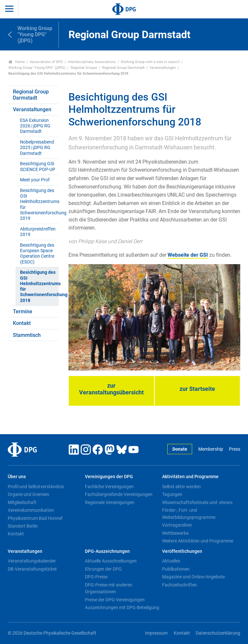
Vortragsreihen (177, 525)
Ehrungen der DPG (103, 569)
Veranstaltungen (163, 68)
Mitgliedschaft (22, 502)
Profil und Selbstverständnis (36, 487)
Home (17, 62)
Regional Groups (84, 68)
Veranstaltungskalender (32, 561)
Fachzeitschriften (180, 585)
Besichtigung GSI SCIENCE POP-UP (38, 166)
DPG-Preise (96, 577)
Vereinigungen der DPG (109, 477)
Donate (180, 449)
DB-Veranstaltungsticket (32, 569)
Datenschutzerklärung (218, 633)
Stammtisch (27, 335)
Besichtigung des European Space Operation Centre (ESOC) (37, 254)
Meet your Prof (35, 180)
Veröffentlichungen (182, 551)
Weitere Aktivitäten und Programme (198, 541)
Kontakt (22, 323)
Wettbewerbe (175, 533)
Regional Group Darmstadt (123, 68)
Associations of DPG (46, 62)
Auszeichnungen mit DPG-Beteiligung (122, 607)
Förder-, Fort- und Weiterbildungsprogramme (189, 514)
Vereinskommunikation (31, 510)
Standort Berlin (23, 526)
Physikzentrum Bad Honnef (35, 518)
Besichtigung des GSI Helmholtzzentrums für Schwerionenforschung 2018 (39, 286)
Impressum (156, 633)
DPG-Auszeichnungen (107, 551)
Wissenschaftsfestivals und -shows (197, 502)
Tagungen (172, 494)
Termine (23, 311)
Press (235, 449)
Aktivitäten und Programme (190, 477)
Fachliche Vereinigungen (109, 487)
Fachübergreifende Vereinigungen (119, 494)
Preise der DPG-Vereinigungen (115, 600)
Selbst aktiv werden (181, 487)
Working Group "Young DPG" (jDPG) (37, 68)
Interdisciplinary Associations (92, 62)
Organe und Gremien (28, 494)
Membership (211, 449)
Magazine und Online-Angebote (193, 577)
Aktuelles (171, 561)
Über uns (17, 477)
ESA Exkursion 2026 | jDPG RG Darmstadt (35, 126)
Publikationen (176, 569)
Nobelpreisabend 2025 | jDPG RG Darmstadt (37, 148)
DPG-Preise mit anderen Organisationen (109, 588)
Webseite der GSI (188, 255)
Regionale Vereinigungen (110, 502)
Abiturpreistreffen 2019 (38, 232)
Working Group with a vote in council (150, 62)
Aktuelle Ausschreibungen (111, 561)
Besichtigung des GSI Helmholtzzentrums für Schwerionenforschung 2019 (39, 204)
